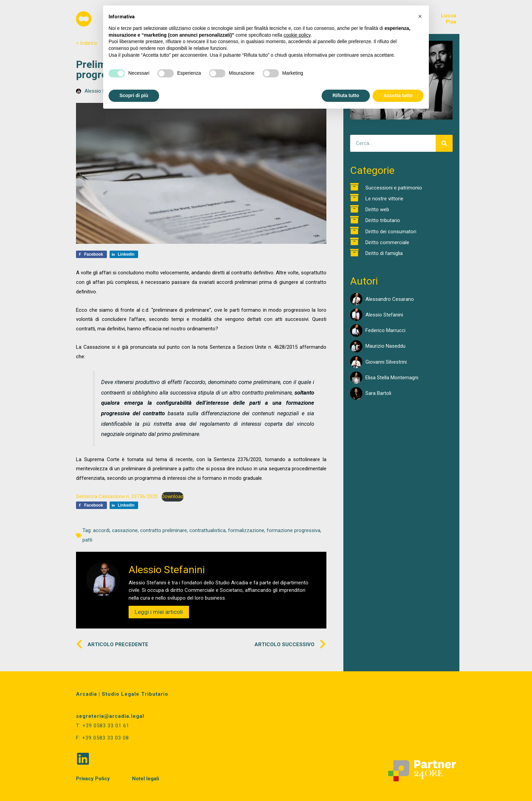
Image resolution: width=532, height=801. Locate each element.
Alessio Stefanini (384, 315)
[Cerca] (444, 143)
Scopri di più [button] (134, 95)
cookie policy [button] (297, 35)
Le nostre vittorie (384, 199)
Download (173, 496)
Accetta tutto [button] (398, 95)
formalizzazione (246, 530)
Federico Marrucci (385, 330)
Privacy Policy (93, 778)
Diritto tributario (383, 220)
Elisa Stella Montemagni (392, 378)
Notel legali (146, 778)
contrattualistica (207, 530)
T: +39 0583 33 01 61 (103, 726)
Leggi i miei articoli (159, 612)
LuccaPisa (449, 19)
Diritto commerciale (387, 242)
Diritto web (377, 210)
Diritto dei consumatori (391, 232)
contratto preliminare (164, 530)
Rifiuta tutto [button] (346, 95)
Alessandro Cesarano (390, 299)
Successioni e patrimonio (394, 188)
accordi (101, 530)
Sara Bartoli (378, 393)
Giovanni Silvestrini (386, 362)
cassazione (125, 530)
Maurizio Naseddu (385, 346)
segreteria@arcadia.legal (110, 716)
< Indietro (87, 43)
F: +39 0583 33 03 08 (102, 738)
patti (87, 540)
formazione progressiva (293, 530)
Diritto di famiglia (384, 253)
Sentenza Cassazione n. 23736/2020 (117, 496)
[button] (420, 16)
